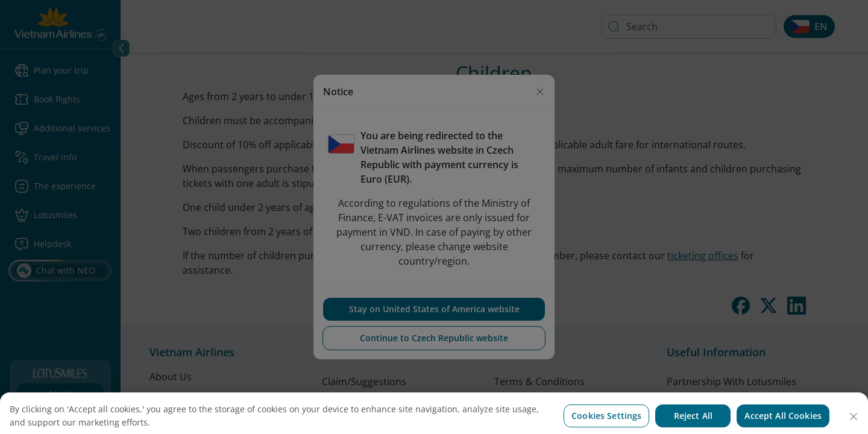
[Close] (854, 426)
